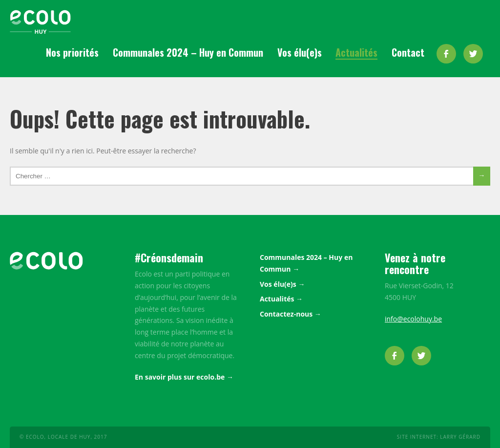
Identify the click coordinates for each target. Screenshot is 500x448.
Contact (408, 52)
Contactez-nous (286, 314)
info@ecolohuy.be (413, 319)
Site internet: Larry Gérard (439, 437)
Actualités (356, 52)
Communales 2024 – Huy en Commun (188, 52)
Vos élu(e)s (300, 52)
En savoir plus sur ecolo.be (180, 377)
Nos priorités (72, 52)
